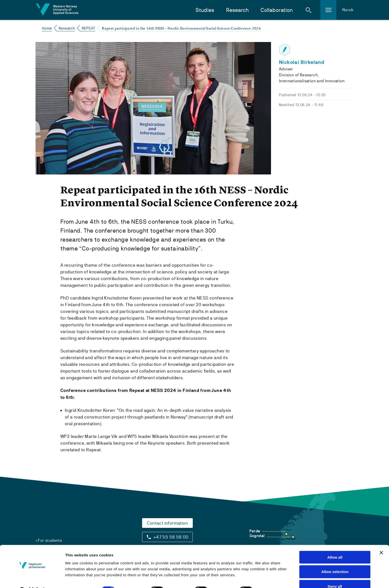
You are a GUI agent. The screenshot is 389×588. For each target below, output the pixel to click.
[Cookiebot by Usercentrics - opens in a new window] (32, 578)
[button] (309, 10)
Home (47, 28)
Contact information (167, 523)
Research (237, 10)
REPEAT (88, 28)
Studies (205, 10)
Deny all (335, 574)
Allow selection (335, 559)
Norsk (348, 10)
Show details (274, 578)
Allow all (335, 544)
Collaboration (277, 10)
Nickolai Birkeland (302, 62)
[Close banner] (381, 540)
